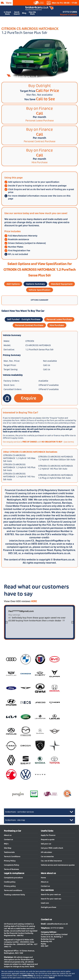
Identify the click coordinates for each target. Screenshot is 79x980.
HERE (34, 601)
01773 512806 (70, 12)
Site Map (8, 848)
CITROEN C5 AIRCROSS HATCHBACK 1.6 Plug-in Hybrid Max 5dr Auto (55, 476)
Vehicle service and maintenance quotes (58, 865)
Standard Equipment (62, 284)
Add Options (13, 284)
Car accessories (47, 856)
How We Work (32, 13)
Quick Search (17, 13)
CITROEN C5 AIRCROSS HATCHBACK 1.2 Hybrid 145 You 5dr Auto (19, 477)
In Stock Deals (7, 13)
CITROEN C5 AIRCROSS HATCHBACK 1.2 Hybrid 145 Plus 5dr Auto (19, 467)
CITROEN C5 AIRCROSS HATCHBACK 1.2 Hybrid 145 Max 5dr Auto (19, 458)
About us (8, 835)
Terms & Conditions (12, 856)
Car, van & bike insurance (51, 861)
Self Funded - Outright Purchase (24, 319)
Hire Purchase (57, 325)
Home (43, 878)
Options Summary (35, 284)
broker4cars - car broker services (20, 812)
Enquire (29, 398)
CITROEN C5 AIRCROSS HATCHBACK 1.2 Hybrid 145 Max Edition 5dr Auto (57, 458)
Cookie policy (10, 882)
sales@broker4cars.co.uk (57, 924)
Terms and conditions (13, 890)
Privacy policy (10, 886)
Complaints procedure (13, 878)
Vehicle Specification (40, 290)
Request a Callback (68, 15)
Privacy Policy (10, 861)
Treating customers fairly (14, 895)
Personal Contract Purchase (29, 325)
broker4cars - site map (15, 820)
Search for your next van (51, 899)
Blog (24, 13)
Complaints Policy (12, 865)
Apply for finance (48, 835)
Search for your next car (51, 894)
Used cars (45, 903)
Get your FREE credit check (52, 848)
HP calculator (46, 852)
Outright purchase (49, 907)
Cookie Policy (28, 976)
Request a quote (48, 839)
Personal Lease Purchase (59, 319)
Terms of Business (11, 869)
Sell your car (46, 844)
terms (71, 442)
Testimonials (9, 852)
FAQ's (6, 844)
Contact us (8, 839)
